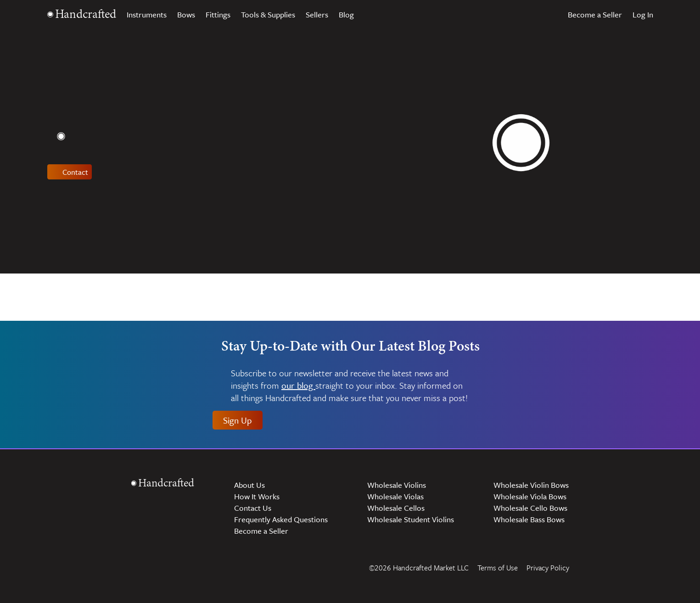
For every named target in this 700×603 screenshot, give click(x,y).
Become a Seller (595, 14)
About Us (249, 485)
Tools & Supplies (268, 14)
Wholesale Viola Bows (530, 496)
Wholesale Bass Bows (529, 519)
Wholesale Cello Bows (530, 508)
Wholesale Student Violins (411, 519)
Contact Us (253, 508)
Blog (346, 14)
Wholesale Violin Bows (531, 485)
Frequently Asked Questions (281, 519)
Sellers (317, 14)
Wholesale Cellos (396, 508)
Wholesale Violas (395, 496)
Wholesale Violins (397, 485)
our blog (298, 386)
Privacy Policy (548, 568)
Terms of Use (498, 568)
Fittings (218, 14)
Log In (643, 14)
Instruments (147, 14)
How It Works (257, 496)
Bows (186, 14)
